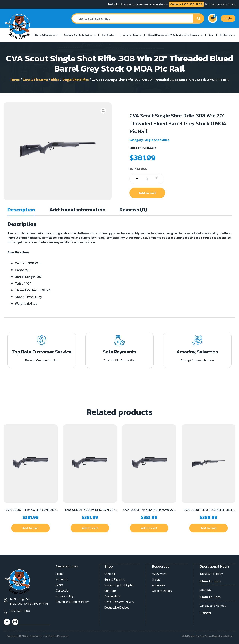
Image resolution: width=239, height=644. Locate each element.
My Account (159, 574)
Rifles (55, 80)
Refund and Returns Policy (73, 602)
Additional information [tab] (77, 210)
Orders (156, 579)
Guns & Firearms (47, 35)
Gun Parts (109, 35)
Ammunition (132, 35)
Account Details (162, 591)
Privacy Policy (65, 596)
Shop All (24, 35)
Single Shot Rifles (76, 80)
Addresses (159, 585)
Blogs (59, 585)
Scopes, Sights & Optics (80, 35)
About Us (62, 579)
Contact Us (63, 591)
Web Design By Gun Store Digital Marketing (207, 636)
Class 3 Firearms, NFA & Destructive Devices (175, 35)
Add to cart (147, 193)
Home (15, 80)
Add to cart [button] (31, 528)
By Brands (227, 35)
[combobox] (132, 18)
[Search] (199, 18)
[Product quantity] (147, 179)
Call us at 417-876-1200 (186, 4)
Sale (211, 35)
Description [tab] (21, 210)
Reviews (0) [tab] (133, 210)
